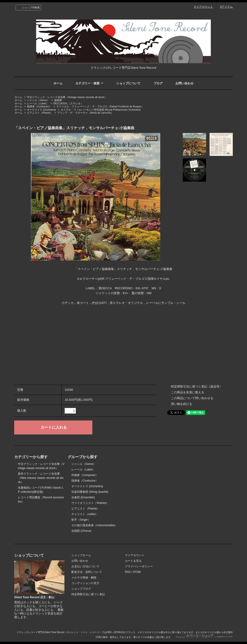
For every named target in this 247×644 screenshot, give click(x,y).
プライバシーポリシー (139, 566)
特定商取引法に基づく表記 (88, 594)
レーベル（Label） (38, 103)
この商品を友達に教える (188, 392)
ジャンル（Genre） (38, 100)
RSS (128, 572)
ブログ (158, 83)
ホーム (58, 83)
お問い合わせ (184, 83)
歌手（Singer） (81, 520)
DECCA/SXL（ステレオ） (68, 103)
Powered (204, 637)
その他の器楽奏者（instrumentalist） (94, 525)
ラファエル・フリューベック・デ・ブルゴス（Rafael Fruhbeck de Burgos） (100, 106)
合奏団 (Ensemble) (83, 497)
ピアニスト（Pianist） (40, 113)
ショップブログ (81, 589)
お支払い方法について (85, 566)
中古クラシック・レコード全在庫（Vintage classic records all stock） (67, 97)
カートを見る (133, 561)
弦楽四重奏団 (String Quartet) (90, 492)
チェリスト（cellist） (85, 514)
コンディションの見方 (85, 583)
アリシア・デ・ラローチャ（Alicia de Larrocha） (85, 113)
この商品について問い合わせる (192, 398)
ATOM (137, 572)
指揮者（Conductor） (39, 106)
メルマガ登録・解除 (84, 578)
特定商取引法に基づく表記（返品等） (197, 386)
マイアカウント (203, 7)
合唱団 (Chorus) (81, 531)
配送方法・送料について (87, 572)
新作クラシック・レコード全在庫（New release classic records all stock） (41, 478)
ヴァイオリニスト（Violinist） (90, 503)
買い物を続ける (182, 404)
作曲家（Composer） (85, 475)
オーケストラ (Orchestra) (42, 110)
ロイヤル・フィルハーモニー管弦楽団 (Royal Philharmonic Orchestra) (101, 110)
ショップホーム (81, 555)
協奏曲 (58, 100)
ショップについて (128, 83)
